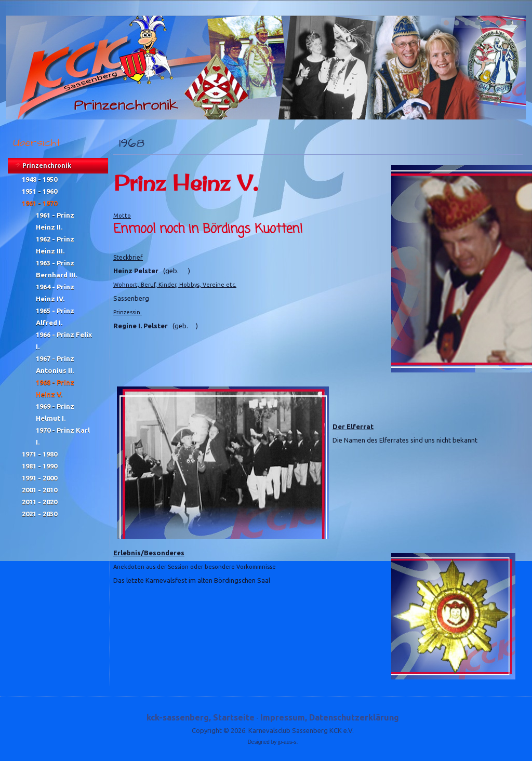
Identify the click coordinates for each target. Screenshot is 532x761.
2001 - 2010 (39, 490)
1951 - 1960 (39, 191)
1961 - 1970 (39, 203)
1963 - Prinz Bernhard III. (56, 269)
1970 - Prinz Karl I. (63, 436)
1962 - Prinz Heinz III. (55, 245)
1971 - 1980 (39, 454)
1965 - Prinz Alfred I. (55, 317)
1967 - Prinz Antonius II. (55, 364)
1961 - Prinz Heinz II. (55, 221)
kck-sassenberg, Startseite (201, 717)
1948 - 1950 (39, 179)
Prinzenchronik (47, 165)
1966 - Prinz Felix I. (64, 341)
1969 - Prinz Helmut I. (55, 412)
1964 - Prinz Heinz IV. (55, 293)
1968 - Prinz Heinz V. (55, 388)
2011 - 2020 (39, 502)
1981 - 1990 (39, 466)
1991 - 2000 (39, 478)
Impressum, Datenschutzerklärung (330, 717)
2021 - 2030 (39, 514)
